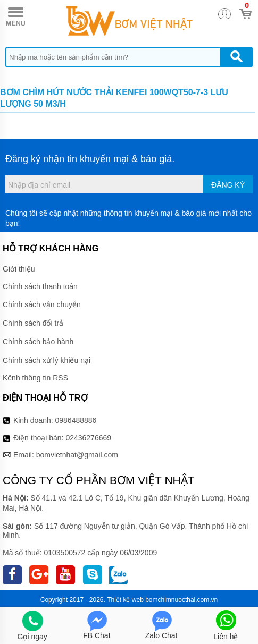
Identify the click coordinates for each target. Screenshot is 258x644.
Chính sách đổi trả (33, 323)
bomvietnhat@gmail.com (77, 455)
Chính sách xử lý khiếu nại (47, 360)
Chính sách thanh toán (40, 286)
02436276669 (88, 438)
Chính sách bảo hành (38, 342)
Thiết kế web (125, 600)
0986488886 (76, 420)
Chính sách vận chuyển (42, 304)
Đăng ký (228, 185)
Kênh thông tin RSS (35, 378)
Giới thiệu (19, 269)
